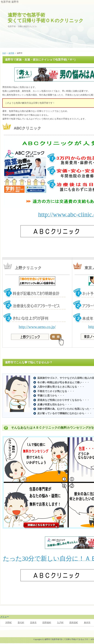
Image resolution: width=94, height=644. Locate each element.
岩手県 (11, 53)
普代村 (21, 623)
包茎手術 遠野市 (10, 2)
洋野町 (9, 623)
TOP (4, 53)
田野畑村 (47, 623)
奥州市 (87, 623)
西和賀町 (74, 623)
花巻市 (33, 623)
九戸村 (60, 623)
